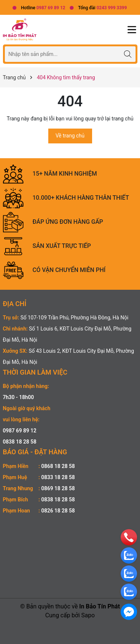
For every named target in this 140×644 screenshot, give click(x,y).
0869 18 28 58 (58, 488)
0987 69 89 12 (20, 431)
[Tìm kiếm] (128, 54)
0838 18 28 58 (20, 442)
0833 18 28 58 (58, 477)
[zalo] (129, 555)
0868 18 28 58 (58, 466)
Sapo (88, 615)
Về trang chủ (70, 136)
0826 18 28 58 (58, 511)
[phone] (129, 537)
